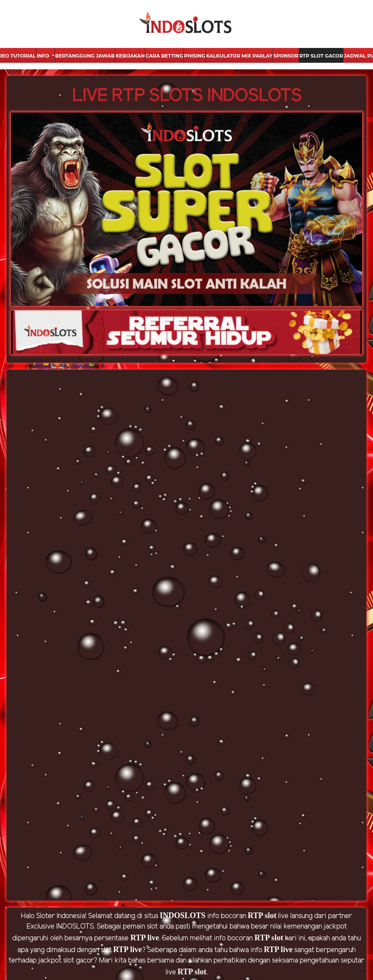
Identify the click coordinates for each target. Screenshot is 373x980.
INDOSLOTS (183, 915)
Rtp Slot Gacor (321, 56)
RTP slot (262, 915)
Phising (194, 56)
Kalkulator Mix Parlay (239, 56)
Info (44, 56)
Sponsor (286, 56)
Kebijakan (130, 56)
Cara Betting (164, 56)
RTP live (145, 938)
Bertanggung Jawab (85, 56)
